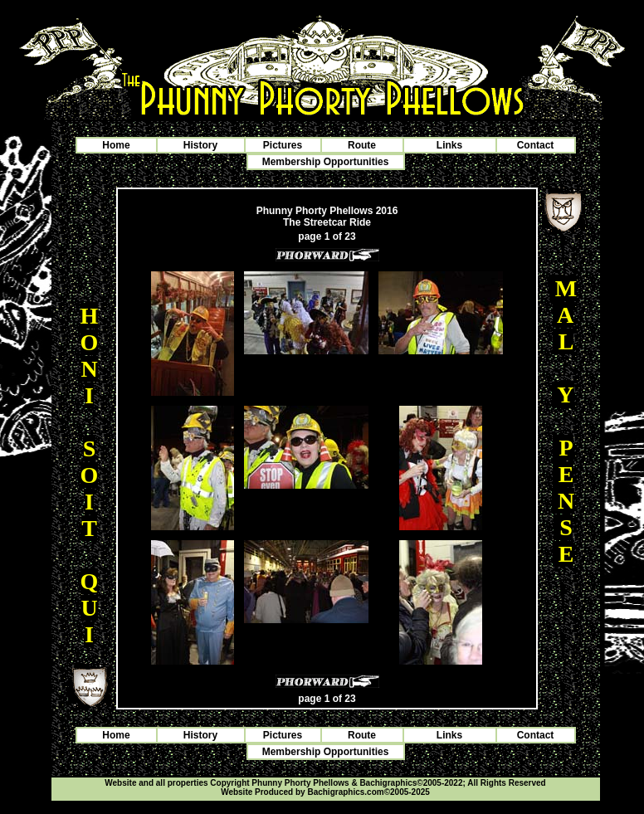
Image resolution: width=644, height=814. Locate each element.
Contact (536, 145)
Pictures (283, 145)
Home (116, 145)
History (200, 145)
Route (362, 145)
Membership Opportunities (326, 162)
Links (449, 145)
